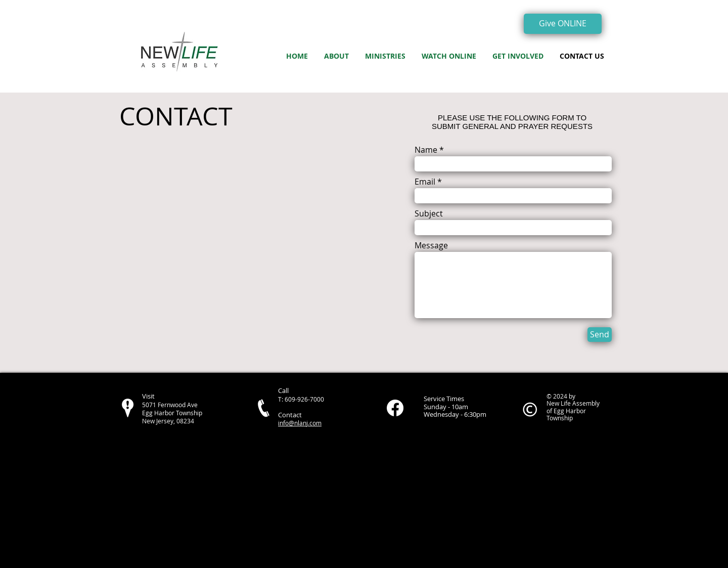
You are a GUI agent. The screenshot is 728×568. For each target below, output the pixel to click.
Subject (429, 213)
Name (426, 150)
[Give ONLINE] (563, 24)
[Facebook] (395, 408)
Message (431, 245)
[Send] (600, 335)
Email (425, 182)
